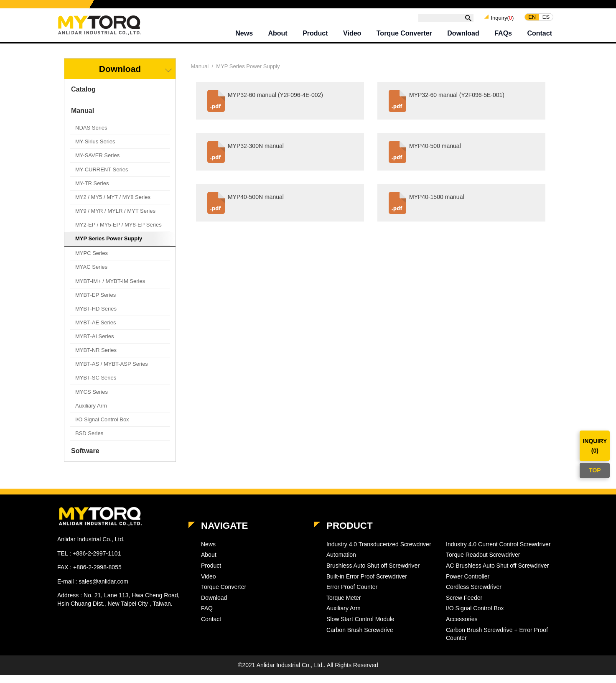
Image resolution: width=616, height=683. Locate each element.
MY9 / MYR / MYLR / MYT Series (115, 219)
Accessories (462, 627)
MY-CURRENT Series (102, 177)
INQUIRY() (595, 446)
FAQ (207, 616)
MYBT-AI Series (94, 344)
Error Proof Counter (352, 595)
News (244, 35)
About (277, 35)
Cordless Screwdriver (474, 595)
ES (546, 19)
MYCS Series (92, 400)
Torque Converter (404, 35)
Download (463, 35)
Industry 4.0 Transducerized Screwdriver (379, 552)
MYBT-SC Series (96, 386)
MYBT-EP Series (95, 303)
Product (315, 35)
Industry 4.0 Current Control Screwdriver (498, 552)
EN (532, 19)
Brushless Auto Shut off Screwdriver (373, 573)
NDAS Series (91, 136)
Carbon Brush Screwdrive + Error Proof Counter (497, 642)
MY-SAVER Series (97, 163)
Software (85, 459)
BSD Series (89, 441)
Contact (540, 35)
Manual (83, 119)
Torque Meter (344, 606)
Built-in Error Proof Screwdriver (367, 584)
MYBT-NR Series (96, 358)
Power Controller (468, 584)
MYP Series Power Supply (109, 246)
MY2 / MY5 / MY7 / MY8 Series (113, 205)
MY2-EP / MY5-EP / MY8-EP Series (118, 233)
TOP (595, 470)
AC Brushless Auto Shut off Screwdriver (497, 573)
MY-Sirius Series (95, 149)
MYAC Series (91, 275)
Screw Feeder (464, 606)
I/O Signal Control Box (102, 427)
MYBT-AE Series (96, 330)
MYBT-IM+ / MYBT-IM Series (110, 289)
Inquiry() (502, 19)
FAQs (503, 35)
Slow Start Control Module (360, 627)
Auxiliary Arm (91, 414)
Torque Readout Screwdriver (483, 563)
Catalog (83, 97)
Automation (341, 563)
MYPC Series (92, 261)
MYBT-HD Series (96, 317)
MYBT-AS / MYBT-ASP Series (112, 372)
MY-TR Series (92, 191)
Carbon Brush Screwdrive (360, 638)
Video (352, 35)
